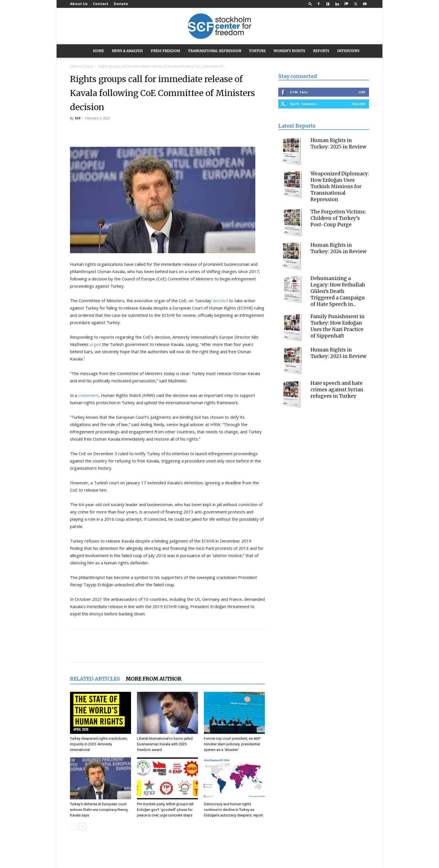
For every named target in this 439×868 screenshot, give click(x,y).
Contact (101, 4)
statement (88, 395)
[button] (310, 4)
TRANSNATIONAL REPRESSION (214, 51)
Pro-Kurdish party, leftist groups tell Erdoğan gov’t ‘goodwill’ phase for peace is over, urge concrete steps (165, 810)
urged (95, 344)
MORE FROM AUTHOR (154, 679)
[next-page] (82, 826)
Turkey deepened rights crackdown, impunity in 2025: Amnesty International (99, 744)
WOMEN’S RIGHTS (289, 51)
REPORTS (321, 51)
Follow (359, 104)
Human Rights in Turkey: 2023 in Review (338, 353)
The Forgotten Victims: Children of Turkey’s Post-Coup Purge (338, 218)
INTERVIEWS (348, 51)
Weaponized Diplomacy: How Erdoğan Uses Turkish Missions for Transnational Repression (340, 187)
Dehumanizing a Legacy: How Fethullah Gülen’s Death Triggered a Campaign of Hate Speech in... (338, 291)
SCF (78, 118)
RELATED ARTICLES (95, 679)
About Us (79, 4)
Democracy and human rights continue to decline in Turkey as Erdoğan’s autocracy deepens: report (233, 810)
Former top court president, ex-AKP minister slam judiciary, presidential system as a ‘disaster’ (232, 744)
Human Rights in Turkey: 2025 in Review (338, 144)
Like (362, 92)
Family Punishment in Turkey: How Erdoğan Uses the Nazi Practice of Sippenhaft (338, 326)
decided (220, 301)
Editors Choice (81, 66)
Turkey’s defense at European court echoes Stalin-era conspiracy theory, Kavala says (99, 810)
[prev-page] (73, 826)
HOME (98, 51)
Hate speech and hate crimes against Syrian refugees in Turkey (337, 390)
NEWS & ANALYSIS (127, 51)
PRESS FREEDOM (165, 51)
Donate (121, 4)
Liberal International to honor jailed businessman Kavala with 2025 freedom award (165, 744)
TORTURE (257, 51)
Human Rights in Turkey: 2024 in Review (338, 248)
